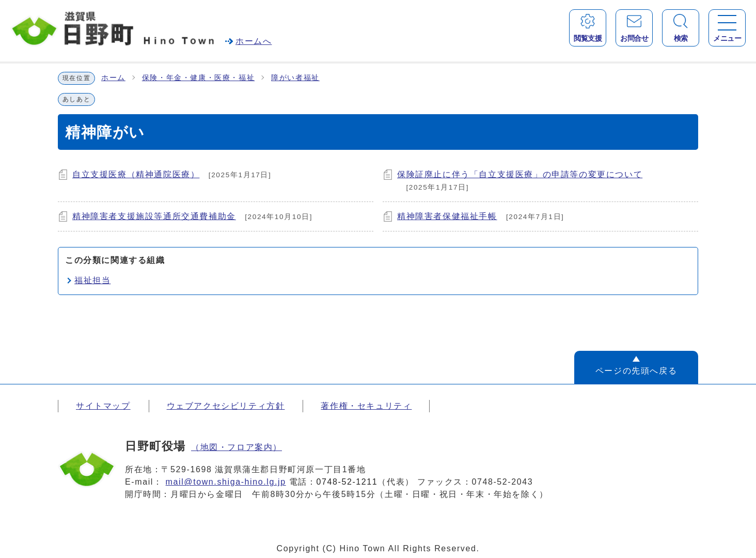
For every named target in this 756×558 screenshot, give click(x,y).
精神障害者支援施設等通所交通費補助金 (154, 216)
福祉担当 (92, 280)
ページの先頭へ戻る (636, 371)
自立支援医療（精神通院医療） (136, 174)
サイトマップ (103, 406)
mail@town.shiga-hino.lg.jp (226, 482)
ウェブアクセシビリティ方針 (226, 406)
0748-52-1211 (347, 482)
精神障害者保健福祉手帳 (447, 216)
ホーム (113, 78)
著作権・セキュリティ (366, 406)
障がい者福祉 (295, 78)
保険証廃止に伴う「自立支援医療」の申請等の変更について (520, 174)
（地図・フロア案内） (237, 447)
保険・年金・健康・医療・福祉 (198, 78)
